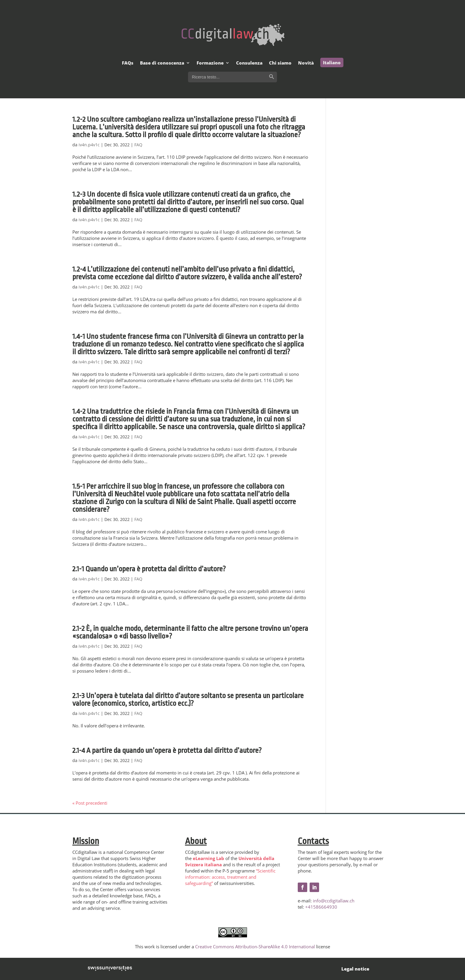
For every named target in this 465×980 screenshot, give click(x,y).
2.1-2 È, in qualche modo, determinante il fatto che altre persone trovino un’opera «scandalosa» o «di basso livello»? (190, 632)
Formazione (210, 63)
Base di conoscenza (162, 63)
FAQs (128, 63)
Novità (306, 63)
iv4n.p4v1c (89, 145)
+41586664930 (321, 907)
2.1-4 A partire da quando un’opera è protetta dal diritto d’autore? (167, 750)
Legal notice (355, 969)
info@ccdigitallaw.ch (334, 901)
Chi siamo (280, 63)
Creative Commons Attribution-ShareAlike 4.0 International (255, 947)
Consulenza (249, 63)
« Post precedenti (90, 803)
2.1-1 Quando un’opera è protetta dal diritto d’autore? (149, 569)
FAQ (138, 145)
